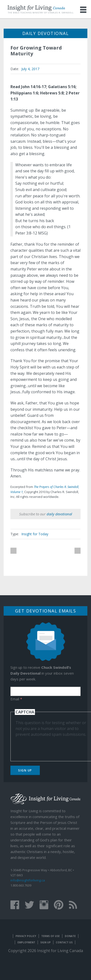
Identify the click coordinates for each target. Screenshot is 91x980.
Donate (70, 936)
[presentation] (52, 747)
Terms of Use (50, 936)
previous (13, 551)
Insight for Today (35, 534)
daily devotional (59, 514)
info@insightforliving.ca (28, 880)
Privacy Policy (26, 936)
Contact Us (64, 942)
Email (16, 699)
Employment (26, 942)
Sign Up (25, 770)
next (78, 551)
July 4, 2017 (30, 69)
